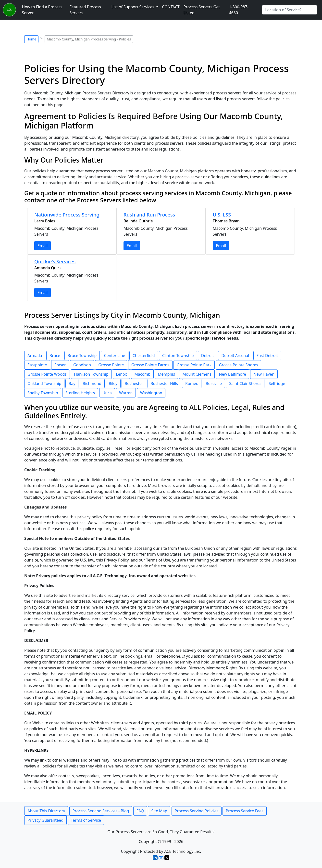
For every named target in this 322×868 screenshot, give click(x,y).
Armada (35, 356)
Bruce (55, 356)
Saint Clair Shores (245, 383)
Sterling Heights (80, 393)
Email (43, 246)
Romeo (192, 383)
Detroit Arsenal (235, 356)
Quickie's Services (55, 262)
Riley (113, 383)
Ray (72, 383)
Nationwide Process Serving (67, 215)
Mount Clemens (197, 374)
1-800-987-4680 (239, 10)
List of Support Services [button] (133, 7)
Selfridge (277, 383)
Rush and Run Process (149, 215)
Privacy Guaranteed (45, 820)
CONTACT (171, 7)
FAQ (140, 811)
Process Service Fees (244, 811)
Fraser (60, 365)
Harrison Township (91, 374)
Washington (151, 393)
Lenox (121, 374)
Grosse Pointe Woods (47, 374)
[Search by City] (290, 10)
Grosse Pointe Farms (150, 365)
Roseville (214, 383)
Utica (107, 393)
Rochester (134, 383)
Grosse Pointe (111, 365)
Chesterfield (144, 356)
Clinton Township (178, 356)
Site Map (159, 811)
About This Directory (46, 811)
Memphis (166, 374)
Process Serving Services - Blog (101, 811)
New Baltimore (232, 374)
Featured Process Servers (85, 10)
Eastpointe (37, 365)
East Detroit (267, 356)
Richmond (92, 383)
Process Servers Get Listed (202, 10)
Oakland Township (44, 383)
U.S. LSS (222, 215)
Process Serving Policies (197, 811)
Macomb (142, 374)
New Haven (264, 374)
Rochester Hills (164, 383)
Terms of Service (86, 820)
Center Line (115, 356)
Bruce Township (82, 356)
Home (31, 39)
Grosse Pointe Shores (238, 365)
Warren (126, 393)
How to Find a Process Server (42, 10)
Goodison (82, 365)
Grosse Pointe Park (194, 365)
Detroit (208, 356)
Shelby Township (43, 393)
